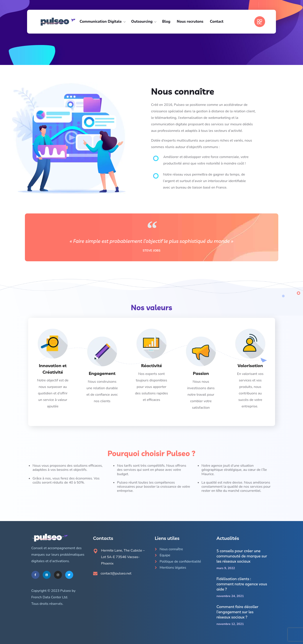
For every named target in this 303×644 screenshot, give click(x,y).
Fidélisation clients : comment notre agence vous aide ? (242, 584)
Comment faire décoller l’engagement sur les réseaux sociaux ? (238, 612)
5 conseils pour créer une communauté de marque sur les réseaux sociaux (242, 556)
